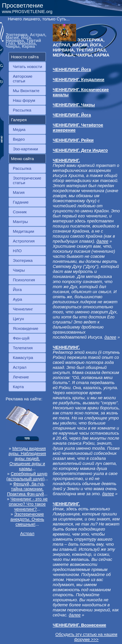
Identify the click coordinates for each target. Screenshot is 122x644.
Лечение (21, 377)
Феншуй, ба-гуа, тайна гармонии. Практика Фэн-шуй (26, 489)
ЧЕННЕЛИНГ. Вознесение (79, 625)
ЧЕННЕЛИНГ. (66, 160)
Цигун (18, 319)
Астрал (20, 367)
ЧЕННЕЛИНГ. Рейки (73, 140)
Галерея (19, 120)
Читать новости (27, 67)
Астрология (24, 241)
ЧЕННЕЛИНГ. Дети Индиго (80, 150)
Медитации (23, 231)
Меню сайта (23, 159)
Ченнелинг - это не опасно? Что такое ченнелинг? (28, 504)
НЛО (17, 251)
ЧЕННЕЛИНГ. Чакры (74, 105)
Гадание (21, 202)
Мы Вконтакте (26, 91)
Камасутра (23, 358)
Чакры (19, 270)
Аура (17, 299)
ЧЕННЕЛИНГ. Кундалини (79, 80)
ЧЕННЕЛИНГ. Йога (72, 69)
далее (102, 241)
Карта (18, 387)
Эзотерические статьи (27, 180)
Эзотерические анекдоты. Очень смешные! (27, 519)
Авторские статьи (23, 79)
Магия (19, 192)
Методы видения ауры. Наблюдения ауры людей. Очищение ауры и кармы (27, 459)
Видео (19, 139)
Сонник (20, 212)
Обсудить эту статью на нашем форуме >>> (86, 637)
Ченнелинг (23, 309)
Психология (24, 280)
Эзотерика (23, 260)
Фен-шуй (21, 338)
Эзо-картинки (25, 149)
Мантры (20, 222)
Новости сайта (25, 57)
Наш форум (24, 100)
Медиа (19, 129)
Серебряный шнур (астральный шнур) (27, 476)
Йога (17, 290)
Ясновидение (26, 328)
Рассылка (22, 110)
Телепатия (23, 348)
